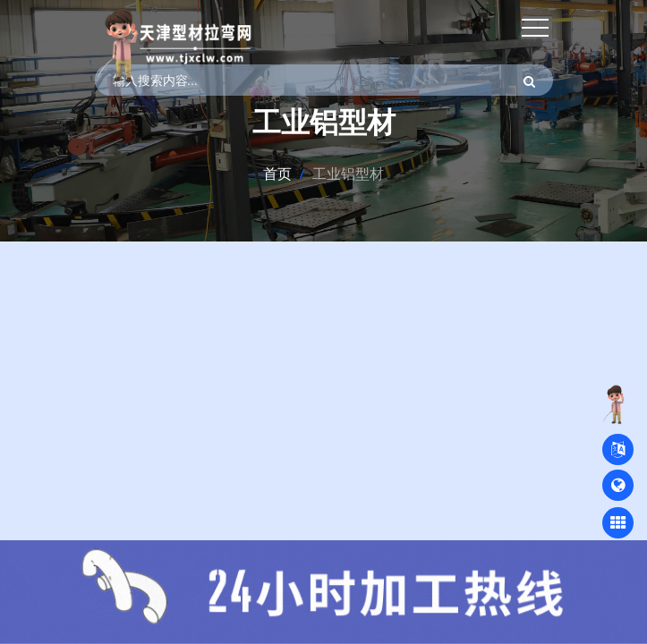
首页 (277, 174)
